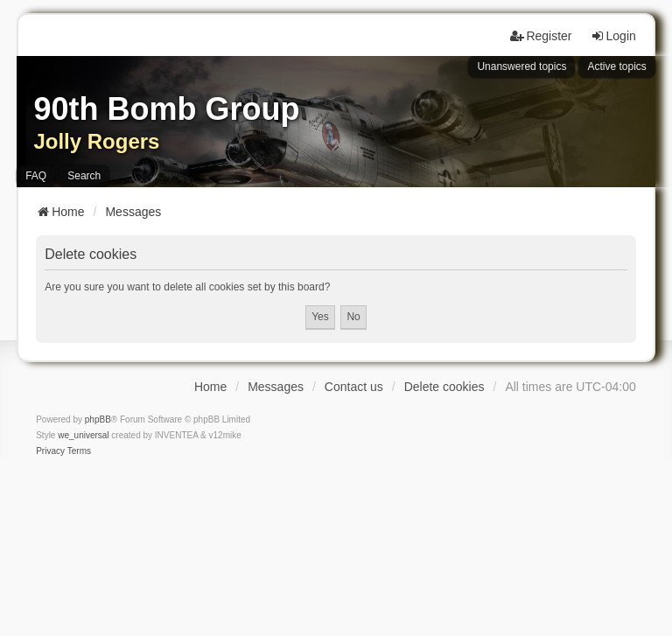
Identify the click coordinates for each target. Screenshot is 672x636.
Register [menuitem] (541, 36)
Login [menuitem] (613, 36)
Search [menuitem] (84, 176)
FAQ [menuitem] (36, 176)
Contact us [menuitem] (354, 387)
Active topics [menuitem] (616, 66)
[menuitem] (50, 451)
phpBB (98, 419)
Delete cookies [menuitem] (444, 387)
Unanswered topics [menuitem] (521, 66)
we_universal (83, 435)
